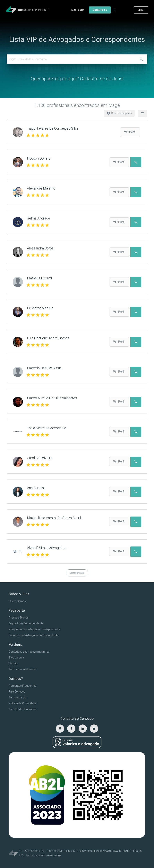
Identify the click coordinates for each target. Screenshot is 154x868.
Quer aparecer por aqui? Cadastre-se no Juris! (77, 79)
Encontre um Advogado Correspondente (34, 635)
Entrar (141, 10)
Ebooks (13, 663)
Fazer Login (78, 10)
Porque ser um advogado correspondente (34, 629)
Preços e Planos (19, 618)
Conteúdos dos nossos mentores (29, 652)
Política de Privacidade (23, 703)
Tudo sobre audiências (23, 669)
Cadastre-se (100, 10)
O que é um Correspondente (26, 623)
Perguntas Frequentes (23, 686)
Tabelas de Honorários (23, 709)
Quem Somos (17, 601)
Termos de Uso (18, 697)
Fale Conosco (17, 692)
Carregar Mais (77, 573)
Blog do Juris (17, 658)
